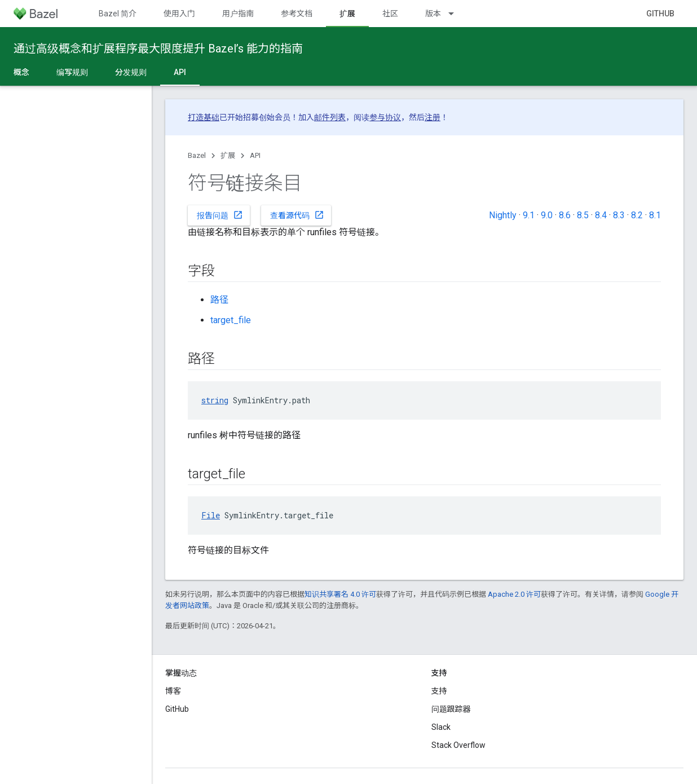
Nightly (503, 215)
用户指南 (238, 14)
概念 (21, 72)
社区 (390, 14)
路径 (219, 300)
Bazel (197, 155)
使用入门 (179, 14)
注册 (433, 117)
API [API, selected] (180, 72)
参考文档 (297, 14)
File (211, 515)
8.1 (655, 215)
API (255, 155)
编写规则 (72, 72)
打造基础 (204, 117)
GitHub (660, 14)
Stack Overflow (458, 745)
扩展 (228, 155)
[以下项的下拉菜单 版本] (456, 14)
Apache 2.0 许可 (514, 594)
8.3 (619, 215)
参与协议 (385, 117)
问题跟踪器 (451, 709)
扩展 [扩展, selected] (347, 14)
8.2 (637, 215)
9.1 (529, 215)
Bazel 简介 (118, 14)
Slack (441, 727)
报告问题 (220, 215)
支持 (439, 691)
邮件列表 (330, 117)
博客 (173, 691)
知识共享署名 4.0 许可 (340, 594)
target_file (231, 320)
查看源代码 (297, 215)
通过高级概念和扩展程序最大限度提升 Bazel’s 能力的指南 (158, 49)
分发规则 (131, 72)
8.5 (583, 215)
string (215, 400)
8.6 (565, 215)
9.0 (547, 215)
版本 (433, 14)
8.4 (601, 215)
